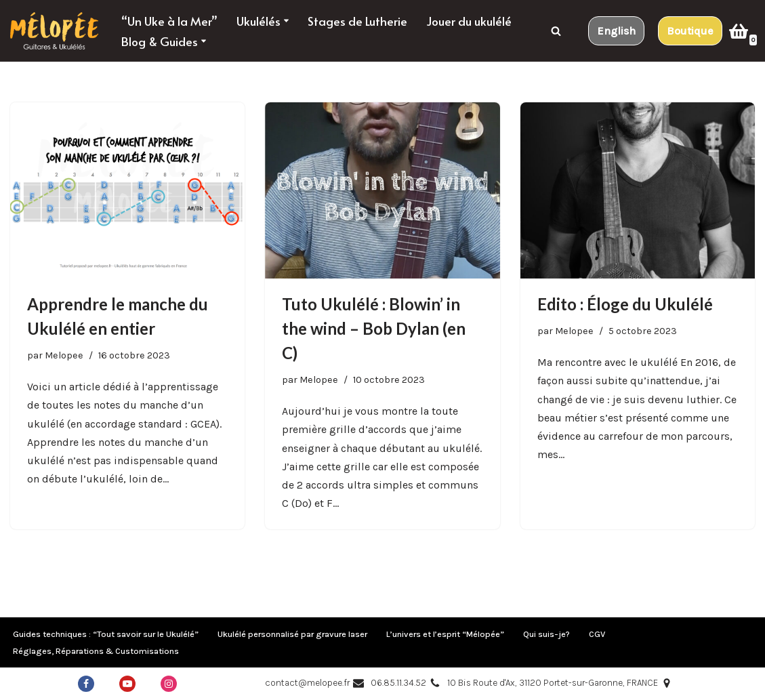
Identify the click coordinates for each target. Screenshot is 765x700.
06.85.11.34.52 (398, 683)
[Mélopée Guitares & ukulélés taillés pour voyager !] (54, 31)
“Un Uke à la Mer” (169, 21)
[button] (286, 21)
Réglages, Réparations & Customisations (96, 651)
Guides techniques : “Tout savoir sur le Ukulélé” (106, 634)
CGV (597, 634)
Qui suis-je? (546, 634)
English (616, 31)
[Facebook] (86, 684)
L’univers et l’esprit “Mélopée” (445, 634)
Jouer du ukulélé (469, 21)
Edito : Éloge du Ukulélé (625, 304)
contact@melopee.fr (307, 683)
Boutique (690, 31)
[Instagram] (169, 684)
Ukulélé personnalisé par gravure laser (292, 634)
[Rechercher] (556, 31)
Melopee (64, 355)
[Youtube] (127, 684)
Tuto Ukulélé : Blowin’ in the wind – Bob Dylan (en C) (374, 328)
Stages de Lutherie (357, 21)
